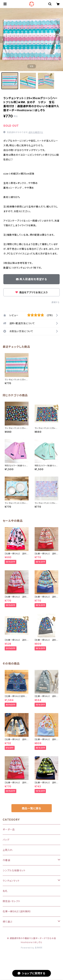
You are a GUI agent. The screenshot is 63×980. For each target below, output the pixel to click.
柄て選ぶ (7, 922)
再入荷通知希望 (38, 975)
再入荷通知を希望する (32, 279)
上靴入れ (8, 850)
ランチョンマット (11, 881)
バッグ (6, 840)
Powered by (32, 948)
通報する (56, 302)
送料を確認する (36, 132)
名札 (5, 891)
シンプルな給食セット (14, 870)
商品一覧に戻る (32, 808)
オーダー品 (9, 829)
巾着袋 (6, 860)
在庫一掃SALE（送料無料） (17, 911)
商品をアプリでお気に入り (32, 292)
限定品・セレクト (11, 901)
